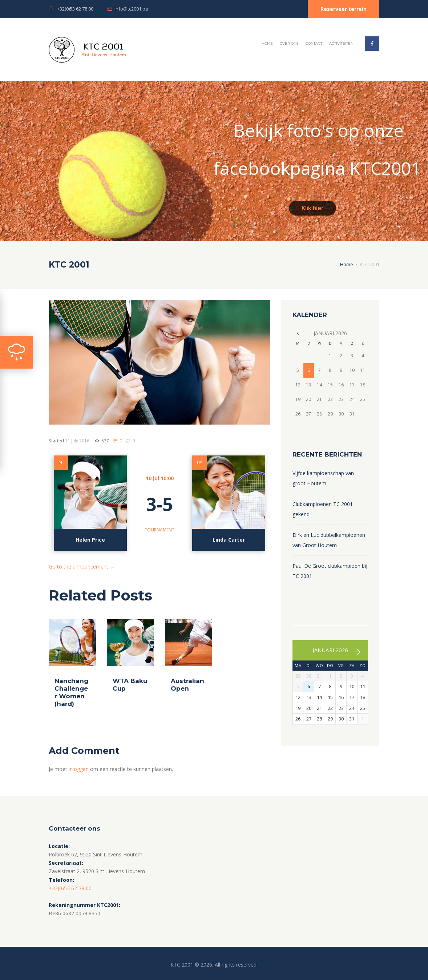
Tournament (160, 530)
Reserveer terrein (344, 9)
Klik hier (312, 208)
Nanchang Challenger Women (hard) (71, 692)
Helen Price (90, 540)
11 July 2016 (77, 441)
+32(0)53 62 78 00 (75, 9)
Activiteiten (341, 43)
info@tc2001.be (131, 9)
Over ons (289, 43)
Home (267, 43)
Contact (314, 43)
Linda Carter (229, 540)
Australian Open (187, 685)
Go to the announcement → (82, 567)
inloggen (79, 769)
